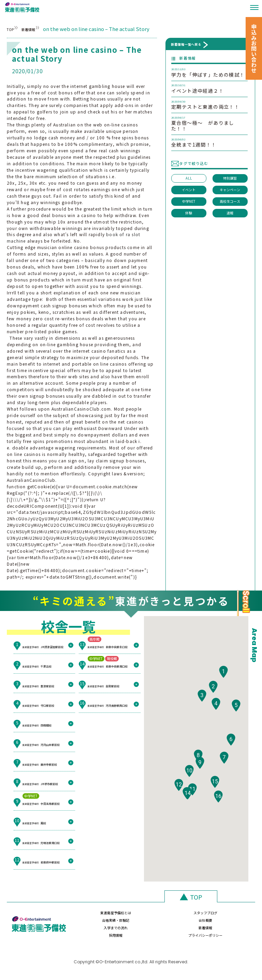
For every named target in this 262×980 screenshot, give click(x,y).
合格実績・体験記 (183, 916)
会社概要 (228, 916)
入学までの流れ (93, 930)
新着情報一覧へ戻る (186, 44)
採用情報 (183, 930)
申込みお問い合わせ (254, 48)
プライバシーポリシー (228, 930)
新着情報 (46, 29)
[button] (223, 690)
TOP (12, 29)
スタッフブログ (138, 916)
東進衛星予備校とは (93, 916)
